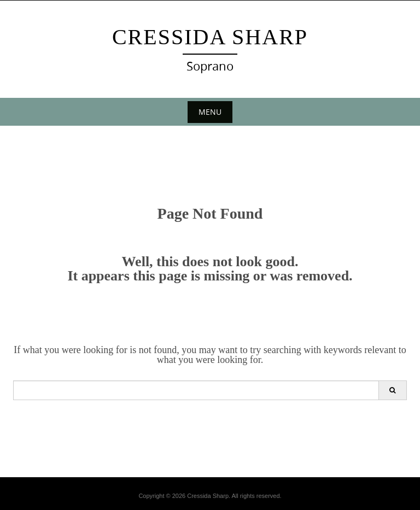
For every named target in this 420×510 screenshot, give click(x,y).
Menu (210, 112)
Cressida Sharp (210, 37)
